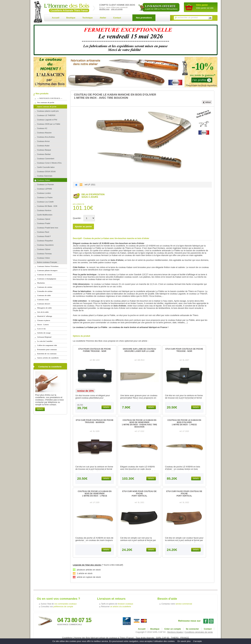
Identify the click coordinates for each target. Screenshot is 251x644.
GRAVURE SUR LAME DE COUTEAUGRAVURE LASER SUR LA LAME (139, 350)
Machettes (41, 283)
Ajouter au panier (83, 226)
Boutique (71, 18)
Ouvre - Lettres (43, 324)
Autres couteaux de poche (47, 107)
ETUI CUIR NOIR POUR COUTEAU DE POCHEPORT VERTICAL (139, 494)
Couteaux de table (44, 295)
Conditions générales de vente (199, 632)
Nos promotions (144, 18)
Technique (88, 18)
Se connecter (192, 629)
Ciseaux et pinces (44, 320)
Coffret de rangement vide (47, 345)
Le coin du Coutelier (45, 341)
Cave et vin (41, 329)
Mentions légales (175, 632)
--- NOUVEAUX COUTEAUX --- (50, 98)
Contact (117, 18)
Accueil (56, 18)
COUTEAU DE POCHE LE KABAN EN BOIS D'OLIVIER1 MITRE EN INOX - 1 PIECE (184, 422)
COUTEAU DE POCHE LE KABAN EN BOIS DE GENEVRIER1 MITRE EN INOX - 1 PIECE (95, 494)
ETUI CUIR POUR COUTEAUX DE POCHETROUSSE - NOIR (184, 350)
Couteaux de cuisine (45, 287)
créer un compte (117, 9)
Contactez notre (177, 604)
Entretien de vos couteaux (47, 354)
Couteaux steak (43, 300)
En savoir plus (184, 641)
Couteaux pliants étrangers (47, 270)
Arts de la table (43, 312)
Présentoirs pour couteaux (47, 349)
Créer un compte (173, 629)
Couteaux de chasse (45, 275)
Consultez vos (57, 607)
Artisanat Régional (44, 337)
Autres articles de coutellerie (48, 358)
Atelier (103, 18)
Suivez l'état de (59, 604)
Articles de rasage (44, 333)
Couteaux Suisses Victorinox (48, 266)
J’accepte (197, 641)
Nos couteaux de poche (46, 102)
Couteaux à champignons (47, 279)
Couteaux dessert (44, 304)
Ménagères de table (44, 308)
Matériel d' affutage (45, 316)
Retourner (116, 607)
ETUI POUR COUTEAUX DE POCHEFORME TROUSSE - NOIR (95, 350)
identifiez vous (104, 9)
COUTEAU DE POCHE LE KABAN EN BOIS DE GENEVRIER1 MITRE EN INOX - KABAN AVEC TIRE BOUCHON (139, 424)
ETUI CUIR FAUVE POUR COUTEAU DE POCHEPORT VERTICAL (184, 494)
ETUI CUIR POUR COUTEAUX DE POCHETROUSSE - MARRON (95, 421)
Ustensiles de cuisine (45, 291)
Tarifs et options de (117, 604)
